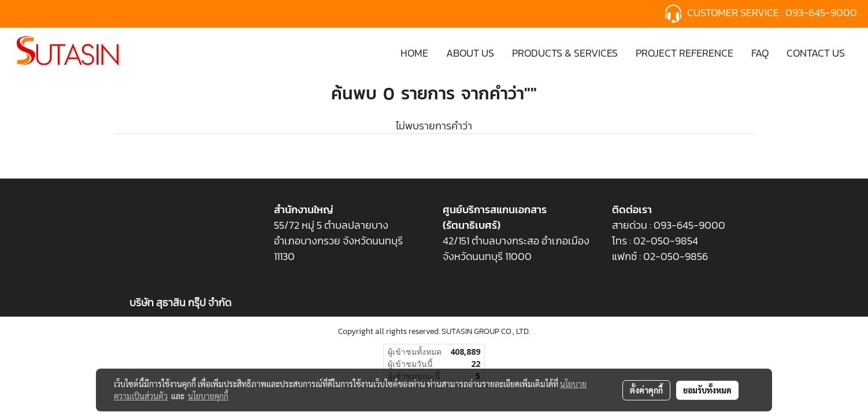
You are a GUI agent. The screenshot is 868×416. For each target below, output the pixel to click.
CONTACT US (816, 53)
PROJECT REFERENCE (685, 53)
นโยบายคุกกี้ (208, 396)
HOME (414, 53)
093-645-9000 (822, 12)
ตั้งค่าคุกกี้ (646, 390)
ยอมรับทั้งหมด (707, 390)
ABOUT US (470, 53)
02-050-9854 (667, 241)
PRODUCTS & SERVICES (565, 53)
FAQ (760, 53)
